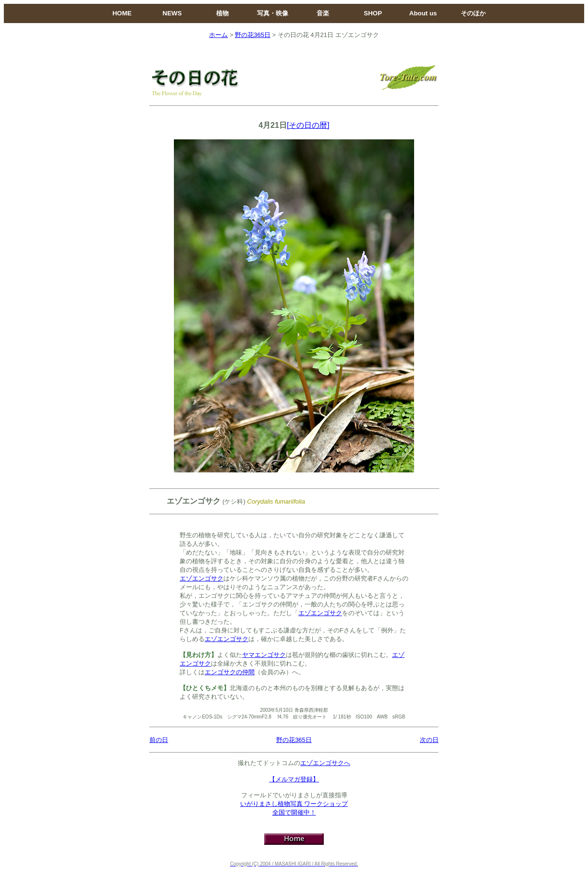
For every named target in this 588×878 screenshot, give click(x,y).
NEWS (172, 13)
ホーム (218, 35)
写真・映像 (273, 13)
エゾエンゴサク (202, 578)
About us (423, 13)
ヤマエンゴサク (264, 655)
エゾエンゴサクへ (325, 763)
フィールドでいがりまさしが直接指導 (294, 795)
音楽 (323, 13)
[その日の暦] (308, 125)
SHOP (373, 13)
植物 (222, 13)
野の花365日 (253, 35)
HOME (122, 13)
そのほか (473, 13)
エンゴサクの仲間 (230, 672)
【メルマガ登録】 (294, 779)
